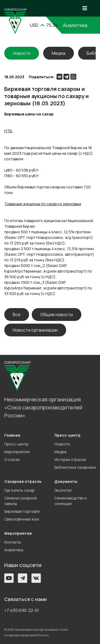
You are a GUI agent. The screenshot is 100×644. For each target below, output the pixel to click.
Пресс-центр (16, 444)
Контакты (13, 542)
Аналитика (14, 550)
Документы (66, 481)
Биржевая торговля (22, 511)
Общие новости (57, 315)
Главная (12, 435)
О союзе (12, 459)
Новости (62, 444)
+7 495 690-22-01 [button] (22, 610)
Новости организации (35, 330)
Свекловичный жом (22, 519)
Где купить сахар (19, 490)
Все (17, 315)
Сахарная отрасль (23, 481)
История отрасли (70, 459)
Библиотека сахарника (75, 467)
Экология (63, 490)
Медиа (59, 53)
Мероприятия (17, 452)
